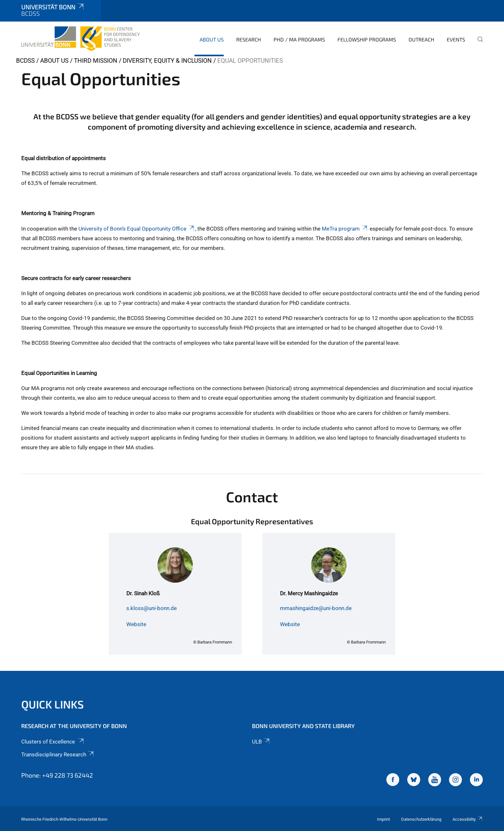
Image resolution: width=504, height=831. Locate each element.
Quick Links (53, 704)
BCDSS (25, 61)
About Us (212, 39)
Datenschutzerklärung (421, 819)
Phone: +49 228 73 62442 (57, 775)
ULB (261, 742)
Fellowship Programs (367, 39)
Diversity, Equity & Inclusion (167, 61)
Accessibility (468, 819)
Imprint (383, 819)
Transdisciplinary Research (58, 754)
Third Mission (96, 61)
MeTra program (345, 229)
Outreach (421, 39)
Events (456, 39)
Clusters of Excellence (53, 742)
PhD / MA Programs (299, 39)
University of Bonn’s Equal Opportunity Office (137, 229)
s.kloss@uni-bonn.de (152, 608)
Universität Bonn (53, 7)
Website (136, 624)
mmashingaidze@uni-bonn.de (316, 608)
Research (249, 39)
